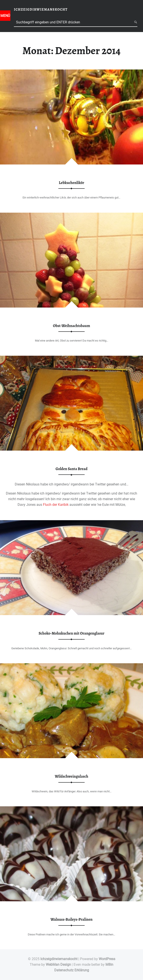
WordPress (107, 959)
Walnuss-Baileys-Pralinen (72, 919)
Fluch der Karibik (56, 505)
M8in (109, 965)
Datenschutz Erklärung (72, 970)
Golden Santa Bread (71, 469)
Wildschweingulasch (72, 776)
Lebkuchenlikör (71, 183)
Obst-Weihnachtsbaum (71, 326)
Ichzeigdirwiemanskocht (59, 959)
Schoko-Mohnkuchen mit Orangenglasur (71, 633)
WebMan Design (58, 965)
